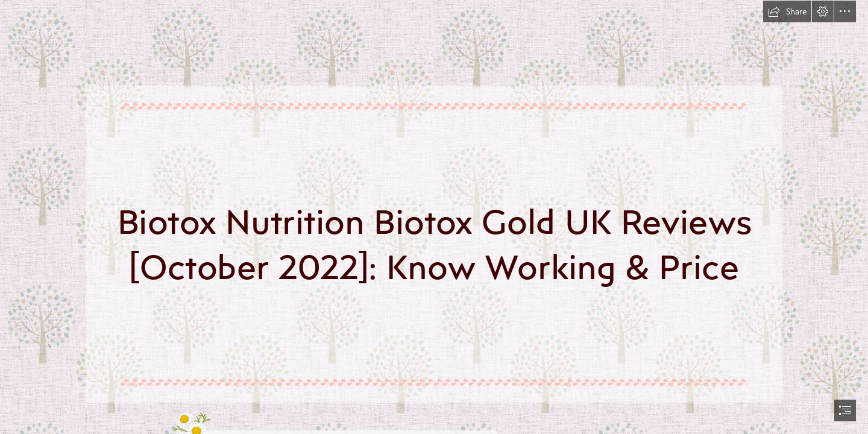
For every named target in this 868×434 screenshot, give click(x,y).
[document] (434, 217)
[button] (787, 11)
